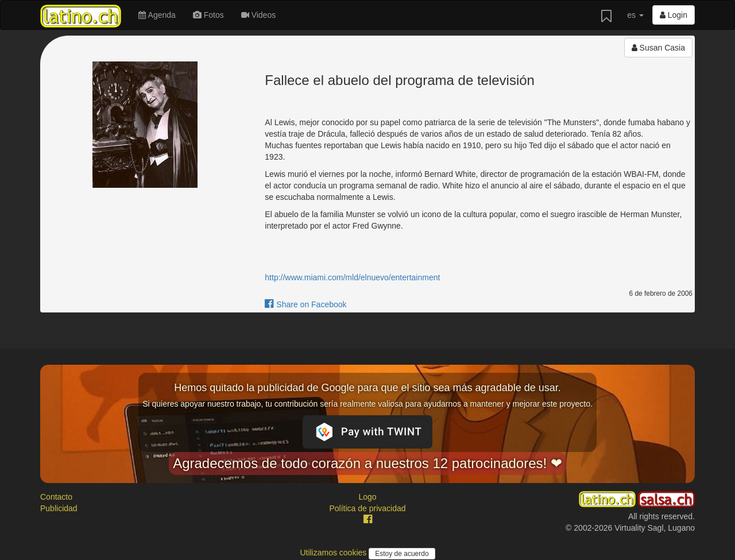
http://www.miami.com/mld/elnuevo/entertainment (352, 277)
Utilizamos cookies (334, 553)
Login (674, 15)
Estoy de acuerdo (402, 554)
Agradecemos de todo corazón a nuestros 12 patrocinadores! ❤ (367, 463)
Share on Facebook (305, 304)
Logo (367, 497)
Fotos (208, 15)
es (635, 15)
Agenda (157, 15)
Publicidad (59, 508)
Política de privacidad (367, 508)
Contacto (56, 497)
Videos (258, 15)
